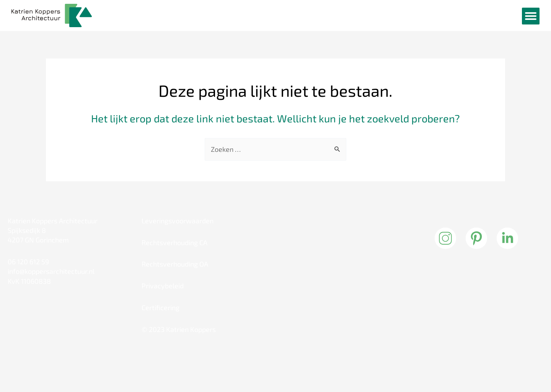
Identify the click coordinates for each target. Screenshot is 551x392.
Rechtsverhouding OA (175, 264)
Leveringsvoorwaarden (178, 221)
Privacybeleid (163, 286)
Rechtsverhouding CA (174, 242)
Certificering (161, 307)
